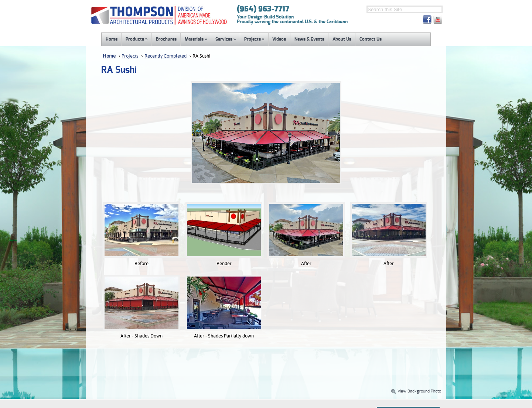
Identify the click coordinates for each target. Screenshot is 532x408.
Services (226, 39)
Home (112, 39)
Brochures (166, 39)
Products (137, 39)
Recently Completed (166, 56)
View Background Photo (416, 391)
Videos (279, 39)
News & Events (309, 39)
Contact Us (371, 39)
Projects (254, 39)
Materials (196, 39)
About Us (342, 39)
